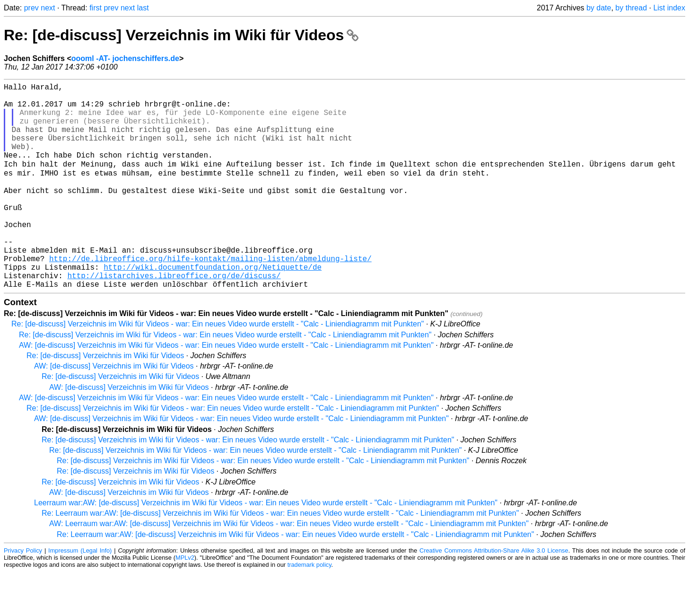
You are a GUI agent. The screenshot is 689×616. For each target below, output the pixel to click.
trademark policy (310, 609)
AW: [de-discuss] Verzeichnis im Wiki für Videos (114, 410)
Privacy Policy (23, 594)
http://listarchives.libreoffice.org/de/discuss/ (174, 317)
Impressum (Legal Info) (80, 594)
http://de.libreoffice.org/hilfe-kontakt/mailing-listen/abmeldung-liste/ (210, 297)
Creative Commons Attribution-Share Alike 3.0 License (494, 594)
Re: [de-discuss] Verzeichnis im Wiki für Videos (181, 35)
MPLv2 (185, 602)
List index (669, 8)
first (96, 8)
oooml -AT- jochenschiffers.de (125, 58)
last (143, 8)
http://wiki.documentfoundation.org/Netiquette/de (213, 307)
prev (31, 8)
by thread (631, 8)
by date (599, 8)
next (48, 8)
